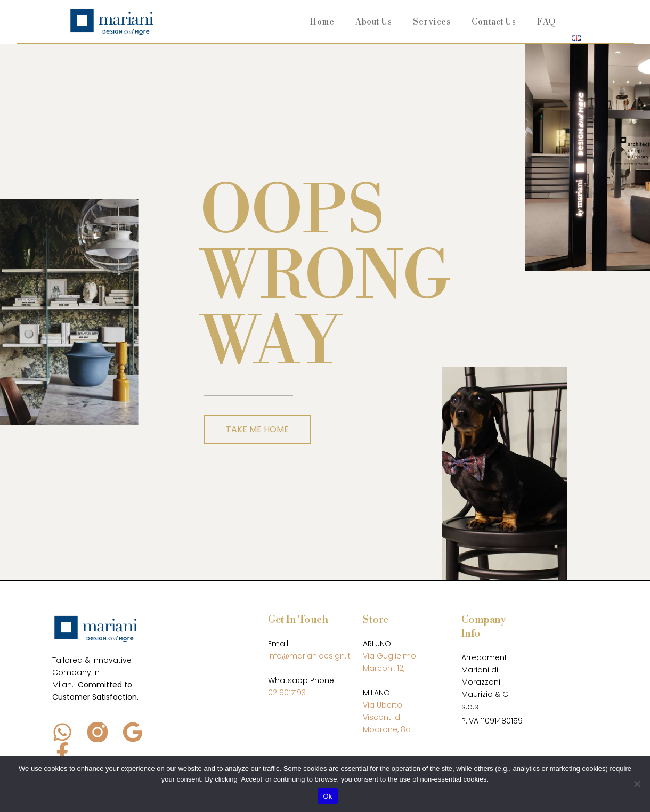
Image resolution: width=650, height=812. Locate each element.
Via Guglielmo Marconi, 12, (389, 662)
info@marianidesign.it (309, 656)
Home (322, 22)
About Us (373, 22)
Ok (327, 796)
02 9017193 (287, 693)
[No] (637, 784)
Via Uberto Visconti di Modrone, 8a (387, 717)
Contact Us (494, 22)
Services (432, 22)
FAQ (547, 22)
